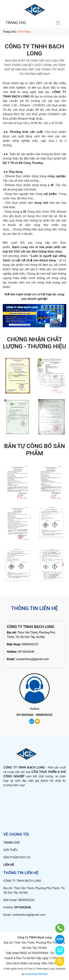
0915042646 (26, 652)
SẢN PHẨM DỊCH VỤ (17, 857)
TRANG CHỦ (16, 23)
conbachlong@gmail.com (32, 659)
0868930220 (30, 644)
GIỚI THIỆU (11, 850)
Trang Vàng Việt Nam (36, 974)
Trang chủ (9, 32)
